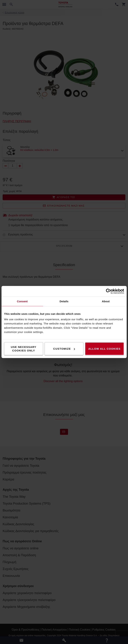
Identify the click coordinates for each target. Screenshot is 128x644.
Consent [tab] (22, 301)
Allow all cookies (104, 349)
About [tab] (106, 301)
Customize (64, 349)
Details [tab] (64, 301)
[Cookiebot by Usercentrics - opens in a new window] (108, 291)
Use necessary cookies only (24, 349)
